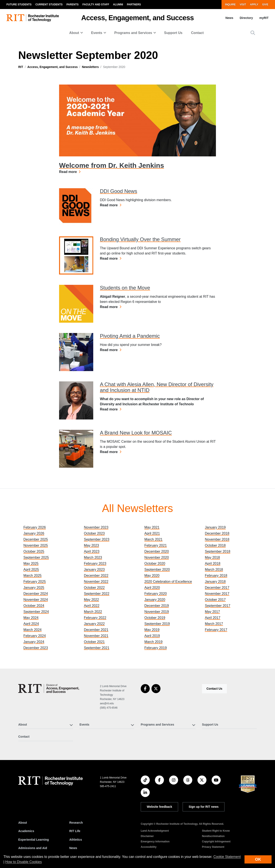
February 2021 (156, 545)
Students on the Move (125, 288)
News (229, 18)
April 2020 (152, 588)
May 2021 (152, 527)
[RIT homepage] (33, 18)
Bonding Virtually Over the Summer (140, 239)
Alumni (118, 5)
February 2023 (95, 564)
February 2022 (95, 618)
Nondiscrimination (213, 836)
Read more (70, 171)
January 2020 (155, 600)
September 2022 (97, 594)
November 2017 (217, 594)
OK (258, 859)
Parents (72, 5)
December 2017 (217, 588)
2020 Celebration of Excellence (168, 582)
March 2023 (93, 557)
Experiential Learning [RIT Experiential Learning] (34, 840)
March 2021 (154, 539)
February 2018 (216, 576)
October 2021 (94, 642)
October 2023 (94, 533)
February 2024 (35, 636)
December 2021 (96, 630)
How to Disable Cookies (24, 862)
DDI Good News (118, 191)
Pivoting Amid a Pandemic (130, 336)
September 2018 (218, 551)
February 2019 (156, 648)
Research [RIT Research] (76, 823)
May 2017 (212, 612)
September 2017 (218, 606)
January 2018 (215, 582)
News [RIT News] (73, 848)
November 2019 (157, 612)
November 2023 (96, 527)
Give (265, 5)
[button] (253, 33)
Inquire (230, 5)
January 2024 (34, 642)
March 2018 (214, 570)
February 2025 (35, 582)
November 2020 (157, 557)
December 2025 (36, 539)
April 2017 (213, 618)
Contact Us (214, 689)
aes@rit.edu (107, 703)
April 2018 (213, 564)
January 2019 (215, 527)
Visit (243, 5)
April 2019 (152, 636)
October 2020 (155, 564)
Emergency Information (155, 842)
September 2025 (36, 557)
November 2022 (96, 582)
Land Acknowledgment (155, 831)
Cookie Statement (227, 857)
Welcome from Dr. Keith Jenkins (112, 165)
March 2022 (93, 612)
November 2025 (36, 545)
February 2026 (35, 527)
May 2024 (31, 618)
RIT (21, 67)
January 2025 (34, 588)
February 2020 (156, 594)
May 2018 (212, 557)
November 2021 (96, 636)
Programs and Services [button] (133, 33)
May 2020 (152, 576)
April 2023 (92, 551)
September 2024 (36, 612)
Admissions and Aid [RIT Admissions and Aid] (33, 848)
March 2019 (154, 642)
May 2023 (92, 545)
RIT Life (75, 831)
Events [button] (97, 33)
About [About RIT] (23, 823)
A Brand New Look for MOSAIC (136, 433)
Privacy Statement (213, 847)
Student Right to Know (216, 831)
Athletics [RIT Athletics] (76, 840)
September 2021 (97, 648)
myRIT (264, 18)
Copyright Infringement (216, 842)
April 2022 (92, 606)
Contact (197, 33)
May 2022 (92, 600)
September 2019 (157, 624)
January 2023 (94, 570)
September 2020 (157, 570)
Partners (134, 5)
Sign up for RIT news (204, 807)
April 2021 (152, 533)
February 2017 (216, 630)
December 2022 (96, 576)
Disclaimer (147, 836)
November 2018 (217, 539)
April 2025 (31, 570)
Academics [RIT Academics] (26, 831)
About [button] (74, 33)
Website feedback (159, 807)
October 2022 (94, 588)
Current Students (49, 5)
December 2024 (36, 594)
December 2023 (36, 648)
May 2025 (31, 564)
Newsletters (90, 67)
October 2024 (34, 606)
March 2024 (33, 630)
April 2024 (31, 624)
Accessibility (149, 847)
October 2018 (215, 545)
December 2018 (217, 533)
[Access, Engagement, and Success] (49, 688)
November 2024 (36, 600)
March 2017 (214, 624)
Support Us (173, 33)
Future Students (19, 5)
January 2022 (94, 624)
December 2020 (157, 551)
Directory (246, 18)
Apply (254, 5)
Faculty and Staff (96, 5)
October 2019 (155, 618)
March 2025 (33, 576)
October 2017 (215, 600)
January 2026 (34, 533)
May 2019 (152, 630)
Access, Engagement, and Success (137, 18)
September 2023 (97, 539)
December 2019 (157, 606)
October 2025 (34, 551)
